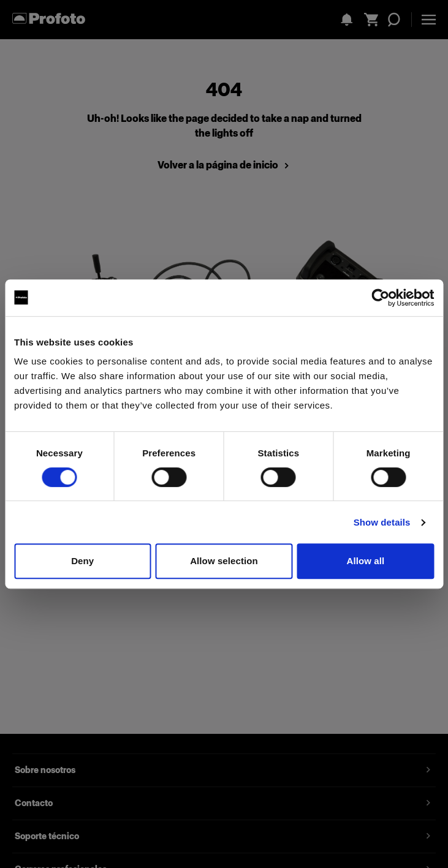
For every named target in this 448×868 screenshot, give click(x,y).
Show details (382, 522)
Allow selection (224, 561)
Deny (82, 561)
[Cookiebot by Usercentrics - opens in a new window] (380, 298)
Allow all (365, 561)
